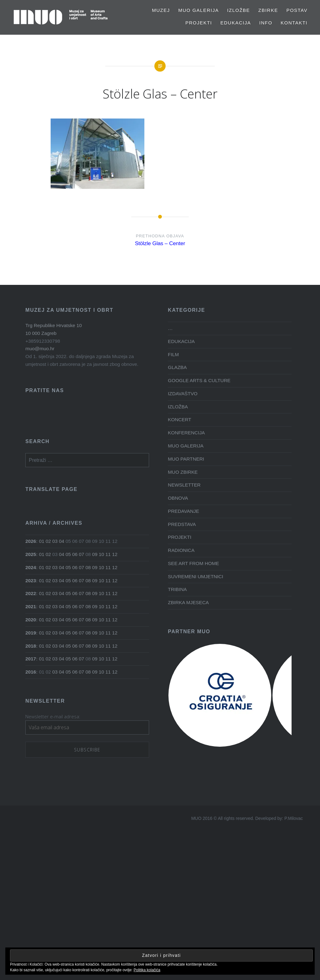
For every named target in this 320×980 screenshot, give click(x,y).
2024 (31, 567)
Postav (297, 10)
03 (55, 541)
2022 (31, 593)
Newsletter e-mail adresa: (53, 716)
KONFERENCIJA (186, 433)
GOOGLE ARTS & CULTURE (199, 380)
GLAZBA (177, 367)
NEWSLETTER (184, 485)
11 (108, 554)
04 (62, 541)
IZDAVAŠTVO (183, 394)
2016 (31, 672)
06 (75, 554)
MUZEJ (161, 10)
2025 (31, 554)
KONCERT (180, 419)
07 (81, 554)
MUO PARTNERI (186, 459)
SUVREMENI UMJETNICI (195, 576)
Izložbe (239, 10)
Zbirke (268, 10)
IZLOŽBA (178, 407)
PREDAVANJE (183, 511)
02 (48, 541)
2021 (31, 606)
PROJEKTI (199, 23)
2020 (31, 620)
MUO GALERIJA (198, 10)
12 (115, 554)
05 (68, 554)
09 (95, 554)
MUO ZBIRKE (183, 472)
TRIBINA (177, 589)
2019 (31, 633)
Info (266, 23)
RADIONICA (181, 550)
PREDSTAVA (182, 524)
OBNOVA (178, 498)
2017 (31, 659)
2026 (31, 541)
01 (42, 541)
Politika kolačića (147, 970)
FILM (173, 354)
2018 (31, 646)
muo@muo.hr (40, 349)
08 (88, 567)
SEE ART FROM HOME (193, 563)
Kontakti (294, 23)
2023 (31, 581)
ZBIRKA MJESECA (188, 602)
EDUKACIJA (236, 23)
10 (101, 554)
